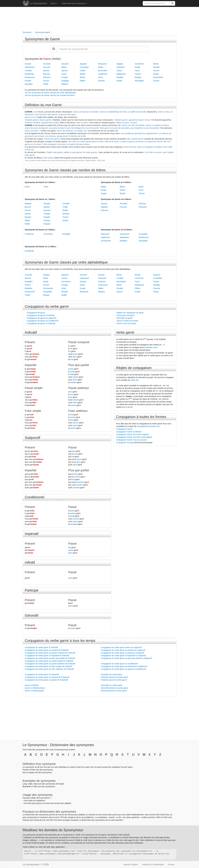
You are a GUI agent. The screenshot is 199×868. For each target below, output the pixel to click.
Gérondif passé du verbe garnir (114, 691)
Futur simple (33, 411)
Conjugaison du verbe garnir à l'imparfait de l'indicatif (47, 656)
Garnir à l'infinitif (32, 685)
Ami (24, 772)
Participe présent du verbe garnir (115, 677)
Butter (101, 67)
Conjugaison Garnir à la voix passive (131, 440)
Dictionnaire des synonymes (74, 3)
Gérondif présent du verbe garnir (115, 688)
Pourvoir (47, 67)
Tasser (119, 71)
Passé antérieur (79, 388)
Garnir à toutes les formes (127, 321)
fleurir (125, 407)
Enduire (101, 81)
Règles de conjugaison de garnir (130, 313)
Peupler (28, 81)
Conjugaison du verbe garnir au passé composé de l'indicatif (50, 653)
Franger (65, 77)
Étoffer (83, 74)
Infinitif (30, 562)
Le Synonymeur (39, 3)
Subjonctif (33, 438)
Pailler (46, 84)
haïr (131, 407)
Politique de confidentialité (153, 864)
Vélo (35, 786)
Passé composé (79, 342)
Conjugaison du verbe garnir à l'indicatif (41, 647)
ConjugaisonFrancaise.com (148, 426)
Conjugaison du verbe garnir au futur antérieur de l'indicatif (49, 669)
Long (25, 784)
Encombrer (103, 71)
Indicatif (31, 332)
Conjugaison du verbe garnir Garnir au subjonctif (121, 647)
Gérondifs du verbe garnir (112, 685)
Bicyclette (27, 786)
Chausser (121, 67)
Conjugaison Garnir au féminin (129, 432)
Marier (156, 64)
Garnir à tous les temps (126, 323)
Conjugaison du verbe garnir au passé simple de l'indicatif (49, 661)
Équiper (138, 77)
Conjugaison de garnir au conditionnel (43, 321)
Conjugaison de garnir (36, 313)
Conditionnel (35, 497)
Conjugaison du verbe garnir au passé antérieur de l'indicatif (50, 664)
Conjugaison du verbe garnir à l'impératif (42, 674)
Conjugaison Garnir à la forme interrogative (134, 437)
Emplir (138, 67)
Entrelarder (29, 74)
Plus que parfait (79, 365)
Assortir (28, 64)
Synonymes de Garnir (42, 39)
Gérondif (32, 615)
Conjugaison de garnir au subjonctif (41, 318)
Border (83, 77)
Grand (61, 784)
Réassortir (103, 64)
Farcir (137, 71)
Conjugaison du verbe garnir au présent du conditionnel (124, 666)
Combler (28, 71)
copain (31, 772)
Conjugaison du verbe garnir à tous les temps (60, 641)
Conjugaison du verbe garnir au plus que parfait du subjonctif (126, 658)
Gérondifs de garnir (125, 318)
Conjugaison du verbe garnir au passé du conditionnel (124, 669)
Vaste (30, 784)
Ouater (156, 74)
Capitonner (103, 74)
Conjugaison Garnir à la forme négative (132, 434)
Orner (101, 77)
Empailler (29, 84)
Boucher (47, 74)
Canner (156, 81)
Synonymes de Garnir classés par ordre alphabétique (66, 262)
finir (157, 391)
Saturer (65, 71)
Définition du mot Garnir (43, 105)
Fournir (46, 81)
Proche (26, 770)
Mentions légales (131, 864)
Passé (72, 447)
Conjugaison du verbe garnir (47, 306)
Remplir (157, 67)
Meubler (120, 77)
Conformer (139, 64)
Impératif (32, 534)
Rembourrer (30, 77)
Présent (30, 342)
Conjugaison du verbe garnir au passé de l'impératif (46, 680)
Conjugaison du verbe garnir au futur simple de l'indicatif (48, 666)
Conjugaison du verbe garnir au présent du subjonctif (123, 650)
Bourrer (46, 71)
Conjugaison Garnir (124, 429)
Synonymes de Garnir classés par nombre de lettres (65, 170)
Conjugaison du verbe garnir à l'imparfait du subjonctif (123, 656)
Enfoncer (47, 77)
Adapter (120, 64)
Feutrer (138, 74)
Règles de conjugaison (134, 368)
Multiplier (65, 81)
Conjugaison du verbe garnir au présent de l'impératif (47, 677)
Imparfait (31, 365)
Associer (65, 64)
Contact (171, 864)
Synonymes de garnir (125, 315)
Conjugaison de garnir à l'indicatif (41, 315)
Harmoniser (30, 67)
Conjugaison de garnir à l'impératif (41, 323)
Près (33, 770)
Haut (36, 784)
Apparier (83, 64)
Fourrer (156, 71)
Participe (32, 590)
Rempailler (139, 81)
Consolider (84, 67)
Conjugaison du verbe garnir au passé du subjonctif (122, 653)
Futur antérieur (78, 411)
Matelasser (121, 74)
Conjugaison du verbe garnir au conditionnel (119, 664)
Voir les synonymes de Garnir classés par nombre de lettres (50, 95)
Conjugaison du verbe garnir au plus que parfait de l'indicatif (50, 658)
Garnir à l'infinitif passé (34, 691)
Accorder (47, 64)
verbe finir (135, 380)
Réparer (65, 84)
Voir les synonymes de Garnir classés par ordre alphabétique (50, 93)
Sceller (119, 81)
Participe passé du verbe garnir (114, 680)
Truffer (83, 71)
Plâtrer (83, 81)
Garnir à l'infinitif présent (35, 688)
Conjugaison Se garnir (125, 443)
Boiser (64, 67)
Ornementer (158, 77)
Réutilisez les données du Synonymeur (53, 830)
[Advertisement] (100, 18)
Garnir (54, 3)
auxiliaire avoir (151, 347)
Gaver (64, 74)
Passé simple (34, 388)
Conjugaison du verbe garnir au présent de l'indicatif (47, 650)
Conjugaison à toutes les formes (141, 417)
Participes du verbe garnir (112, 674)
